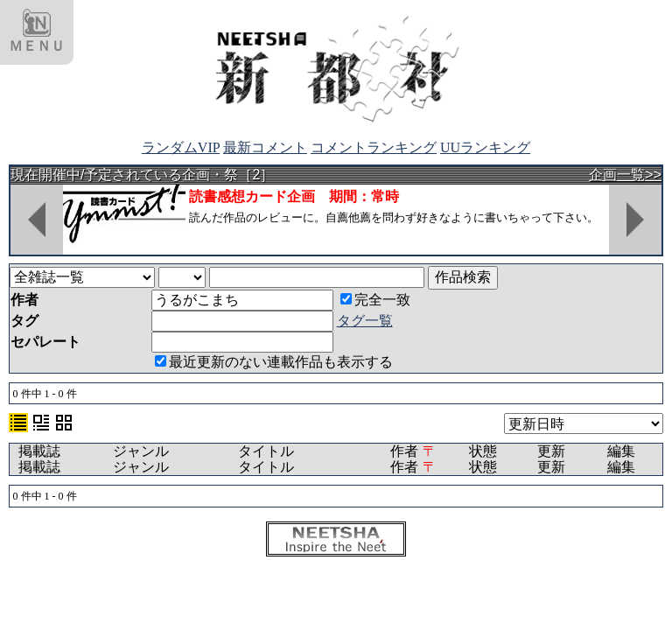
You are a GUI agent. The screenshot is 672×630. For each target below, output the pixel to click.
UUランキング (485, 147)
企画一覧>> (625, 175)
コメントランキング (374, 147)
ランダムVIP (181, 147)
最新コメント (265, 147)
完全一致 (375, 300)
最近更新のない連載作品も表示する (274, 362)
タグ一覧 (365, 321)
